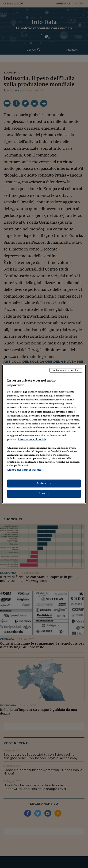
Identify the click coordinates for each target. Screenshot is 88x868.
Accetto (44, 494)
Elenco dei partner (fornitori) (26, 470)
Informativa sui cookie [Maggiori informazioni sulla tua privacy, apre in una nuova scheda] (32, 439)
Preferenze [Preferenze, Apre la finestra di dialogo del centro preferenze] (44, 483)
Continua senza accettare (66, 370)
